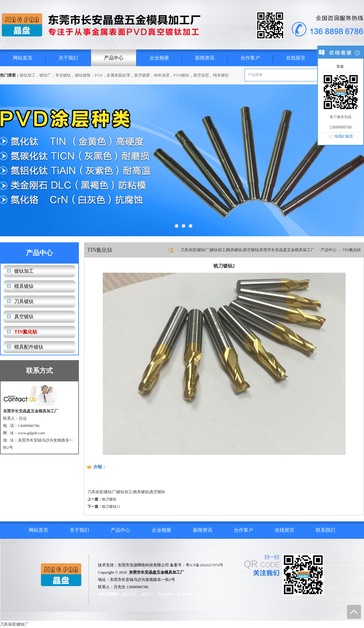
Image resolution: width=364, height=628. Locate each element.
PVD (99, 75)
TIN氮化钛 (26, 332)
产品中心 (114, 58)
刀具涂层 (95, 492)
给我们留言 (344, 136)
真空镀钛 (24, 317)
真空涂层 (201, 75)
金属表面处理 (118, 75)
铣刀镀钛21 (111, 507)
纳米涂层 (162, 75)
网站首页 (23, 58)
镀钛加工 (28, 75)
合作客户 (250, 58)
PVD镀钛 (181, 75)
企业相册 (159, 58)
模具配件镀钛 (29, 347)
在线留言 (296, 58)
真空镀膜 (142, 75)
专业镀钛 (63, 75)
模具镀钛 (24, 286)
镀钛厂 (45, 75)
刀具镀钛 (24, 301)
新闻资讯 (205, 58)
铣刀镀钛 (109, 499)
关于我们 (68, 58)
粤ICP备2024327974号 (204, 565)
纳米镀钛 (221, 75)
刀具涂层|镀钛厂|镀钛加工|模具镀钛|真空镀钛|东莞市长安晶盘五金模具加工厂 (248, 250)
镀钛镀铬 (83, 75)
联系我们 (325, 530)
